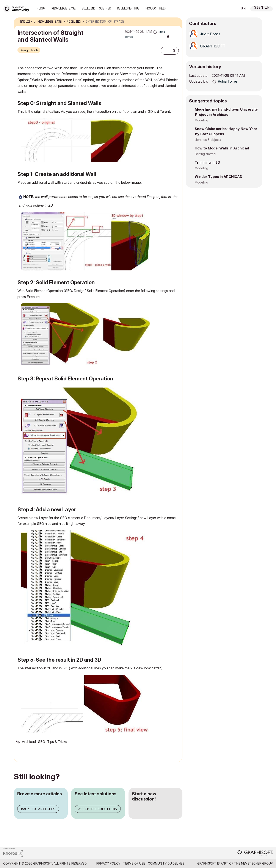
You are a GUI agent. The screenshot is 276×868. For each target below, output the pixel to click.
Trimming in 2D (207, 162)
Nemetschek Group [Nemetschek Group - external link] (257, 863)
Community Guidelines (166, 863)
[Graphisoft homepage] (255, 853)
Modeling (201, 120)
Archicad (29, 742)
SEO (42, 742)
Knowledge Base (64, 8)
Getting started (205, 154)
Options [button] (176, 22)
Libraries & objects (208, 140)
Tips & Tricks (57, 742)
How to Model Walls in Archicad (222, 148)
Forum (41, 8)
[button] (165, 51)
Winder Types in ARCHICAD (219, 177)
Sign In (262, 8)
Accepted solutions (98, 809)
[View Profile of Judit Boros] (210, 34)
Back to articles (38, 809)
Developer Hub (128, 8)
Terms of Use (134, 863)
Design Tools (29, 50)
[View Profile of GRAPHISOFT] (213, 46)
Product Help (156, 8)
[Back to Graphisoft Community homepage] (18, 8)
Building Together (96, 8)
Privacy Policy (108, 863)
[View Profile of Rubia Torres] (228, 81)
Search (231, 9)
